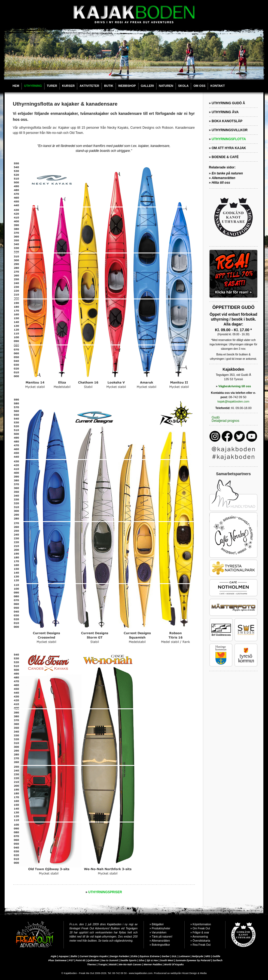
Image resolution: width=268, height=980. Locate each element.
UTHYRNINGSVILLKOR (230, 130)
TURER (52, 86)
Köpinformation (202, 924)
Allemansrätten (161, 941)
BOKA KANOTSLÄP (227, 121)
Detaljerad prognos (225, 421)
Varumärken (159, 933)
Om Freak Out (201, 928)
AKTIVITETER (89, 86)
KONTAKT (217, 86)
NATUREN (166, 86)
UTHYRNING (33, 86)
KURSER (68, 86)
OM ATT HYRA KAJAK (229, 148)
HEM (16, 86)
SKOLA (183, 86)
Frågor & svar (201, 933)
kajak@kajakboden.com (234, 401)
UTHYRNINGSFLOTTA (229, 139)
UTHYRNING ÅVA (225, 112)
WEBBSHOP (127, 86)
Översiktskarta (201, 941)
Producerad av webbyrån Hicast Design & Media (180, 973)
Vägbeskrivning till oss (235, 386)
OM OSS (199, 86)
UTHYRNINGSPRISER (105, 892)
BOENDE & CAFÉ (225, 157)
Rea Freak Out (202, 945)
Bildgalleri (158, 924)
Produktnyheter (161, 928)
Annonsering (200, 937)
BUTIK (109, 86)
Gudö (216, 417)
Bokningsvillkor (161, 945)
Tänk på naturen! (162, 937)
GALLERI (147, 86)
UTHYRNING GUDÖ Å (228, 103)
